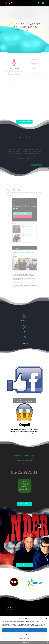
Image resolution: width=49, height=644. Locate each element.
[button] (47, 618)
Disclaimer (9, 607)
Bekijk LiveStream (24, 504)
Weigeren (24, 634)
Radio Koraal (14, 69)
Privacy (8, 612)
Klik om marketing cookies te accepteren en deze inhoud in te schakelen (24, 401)
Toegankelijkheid (10, 610)
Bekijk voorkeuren (24, 639)
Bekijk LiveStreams (24, 122)
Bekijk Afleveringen (24, 565)
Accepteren (24, 630)
